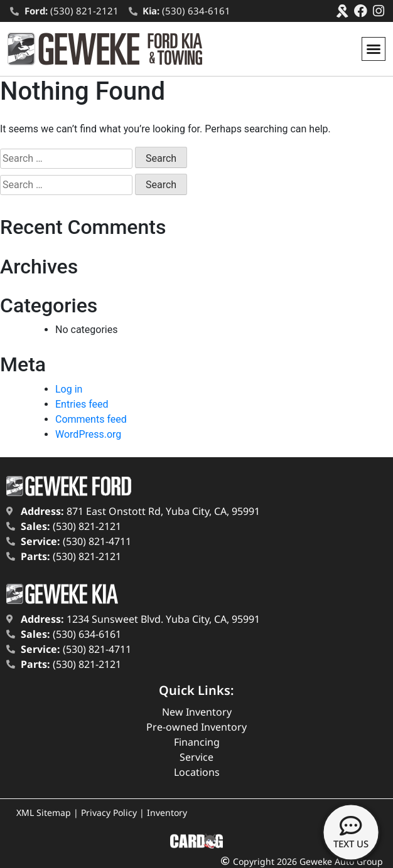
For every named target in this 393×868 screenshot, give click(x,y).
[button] (374, 49)
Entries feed (82, 404)
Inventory (167, 812)
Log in (69, 389)
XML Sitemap (44, 812)
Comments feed (91, 419)
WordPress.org (88, 434)
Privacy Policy (109, 812)
